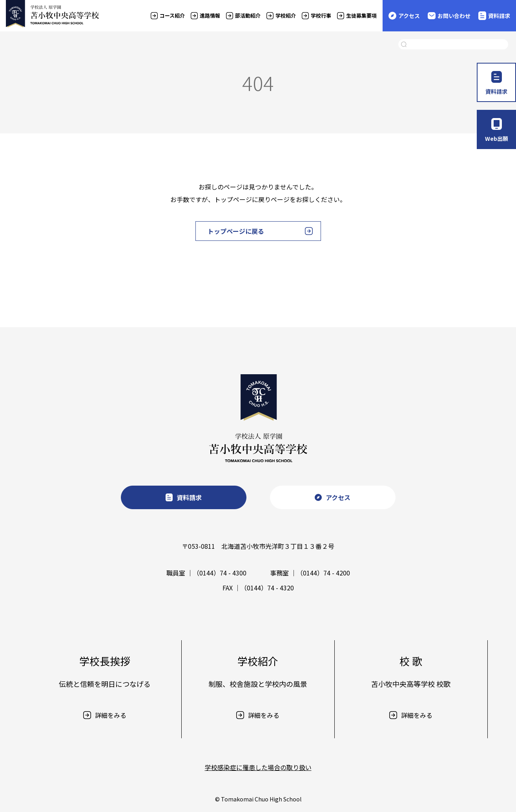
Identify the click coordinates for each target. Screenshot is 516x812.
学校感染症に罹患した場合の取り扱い (258, 767)
